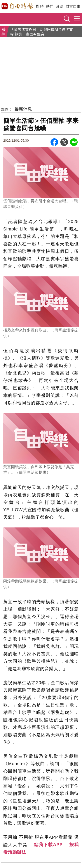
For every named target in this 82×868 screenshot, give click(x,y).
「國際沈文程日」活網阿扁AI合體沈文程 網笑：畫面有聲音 (41, 32)
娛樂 (4, 109)
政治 (60, 6)
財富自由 (73, 6)
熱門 (50, 6)
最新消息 (23, 109)
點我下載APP (48, 845)
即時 (40, 6)
